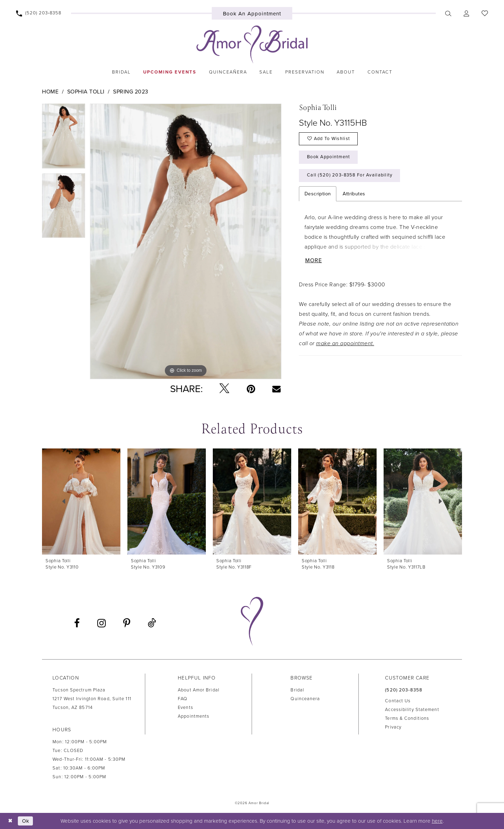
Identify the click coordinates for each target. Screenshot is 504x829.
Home (50, 92)
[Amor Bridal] (252, 44)
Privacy (393, 727)
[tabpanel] (64, 138)
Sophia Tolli (86, 92)
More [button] (314, 262)
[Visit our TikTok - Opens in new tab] (152, 623)
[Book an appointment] (252, 13)
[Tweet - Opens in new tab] (224, 389)
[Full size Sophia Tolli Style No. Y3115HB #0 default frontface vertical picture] (186, 241)
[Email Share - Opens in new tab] (277, 389)
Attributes (354, 194)
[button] (467, 13)
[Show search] (448, 13)
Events (185, 708)
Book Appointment (329, 158)
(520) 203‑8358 (404, 690)
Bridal (297, 690)
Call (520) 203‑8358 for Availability (350, 176)
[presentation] (81, 501)
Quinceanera (305, 699)
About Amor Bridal (199, 690)
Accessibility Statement (412, 710)
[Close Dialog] (10, 821)
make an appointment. (345, 344)
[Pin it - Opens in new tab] (251, 389)
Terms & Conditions (407, 718)
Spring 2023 (131, 92)
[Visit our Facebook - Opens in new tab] (77, 623)
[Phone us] (39, 13)
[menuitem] (39, 13)
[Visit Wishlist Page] (485, 13)
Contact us (398, 701)
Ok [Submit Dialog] (26, 821)
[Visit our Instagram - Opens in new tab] (101, 623)
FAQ (183, 699)
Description (318, 194)
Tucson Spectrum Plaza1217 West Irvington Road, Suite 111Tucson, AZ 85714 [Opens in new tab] (92, 699)
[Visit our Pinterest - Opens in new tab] (127, 623)
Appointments (194, 716)
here (437, 821)
